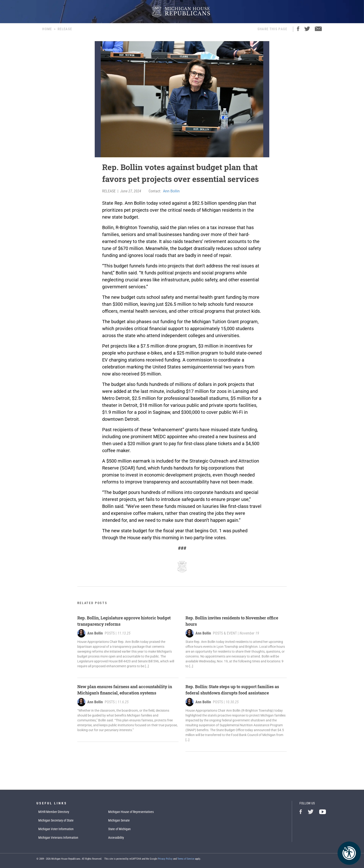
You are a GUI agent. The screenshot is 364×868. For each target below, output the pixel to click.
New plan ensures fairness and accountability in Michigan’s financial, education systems (125, 690)
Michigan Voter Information (56, 829)
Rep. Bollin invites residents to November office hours (232, 621)
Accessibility (116, 838)
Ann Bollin (171, 191)
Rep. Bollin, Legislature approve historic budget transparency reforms (124, 621)
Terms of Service (186, 859)
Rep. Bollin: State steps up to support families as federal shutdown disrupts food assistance (232, 690)
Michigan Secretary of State (56, 820)
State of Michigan (119, 829)
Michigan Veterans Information (58, 838)
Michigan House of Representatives (131, 812)
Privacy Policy (165, 859)
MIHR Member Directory (54, 812)
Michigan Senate (119, 820)
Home (47, 29)
